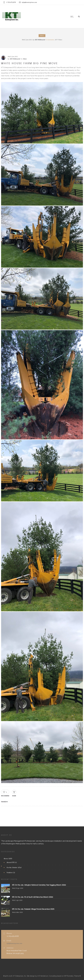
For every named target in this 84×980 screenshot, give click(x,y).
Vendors (10, 873)
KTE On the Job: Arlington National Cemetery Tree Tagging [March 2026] (39, 885)
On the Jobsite (12, 867)
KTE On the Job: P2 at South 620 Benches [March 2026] (33, 897)
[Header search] (79, 16)
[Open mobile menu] (73, 17)
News (6, 859)
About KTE (11, 862)
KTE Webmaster (40, 40)
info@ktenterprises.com (14, 943)
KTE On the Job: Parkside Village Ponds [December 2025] (33, 909)
